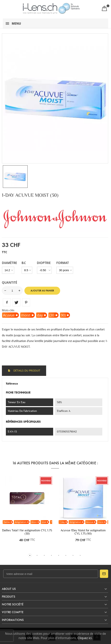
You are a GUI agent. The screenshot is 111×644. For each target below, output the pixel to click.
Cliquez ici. (85, 638)
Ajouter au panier (42, 291)
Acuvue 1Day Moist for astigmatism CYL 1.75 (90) (83, 532)
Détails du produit (26, 370)
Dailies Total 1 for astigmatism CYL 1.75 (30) (27, 532)
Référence (12, 384)
